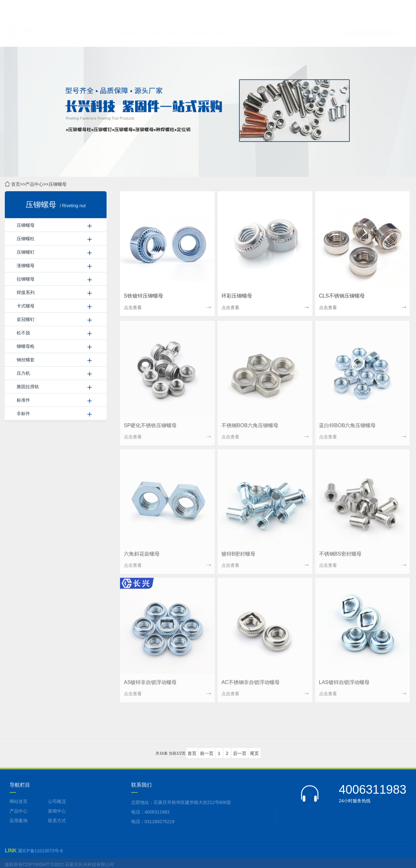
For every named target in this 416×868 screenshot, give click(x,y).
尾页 (254, 754)
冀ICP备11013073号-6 (40, 851)
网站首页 (19, 801)
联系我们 (404, 5)
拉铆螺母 (26, 279)
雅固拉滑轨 (28, 387)
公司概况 (127, 27)
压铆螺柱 (26, 239)
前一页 (207, 754)
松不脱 (23, 333)
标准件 (23, 400)
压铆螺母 (58, 184)
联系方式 (226, 27)
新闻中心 (176, 27)
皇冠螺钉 (26, 320)
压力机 (23, 373)
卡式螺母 (26, 306)
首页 (103, 27)
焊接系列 (26, 293)
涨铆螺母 (26, 266)
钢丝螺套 (26, 360)
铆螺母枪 (26, 347)
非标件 (23, 414)
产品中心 (385, 5)
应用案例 (201, 27)
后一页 (240, 754)
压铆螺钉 (26, 252)
